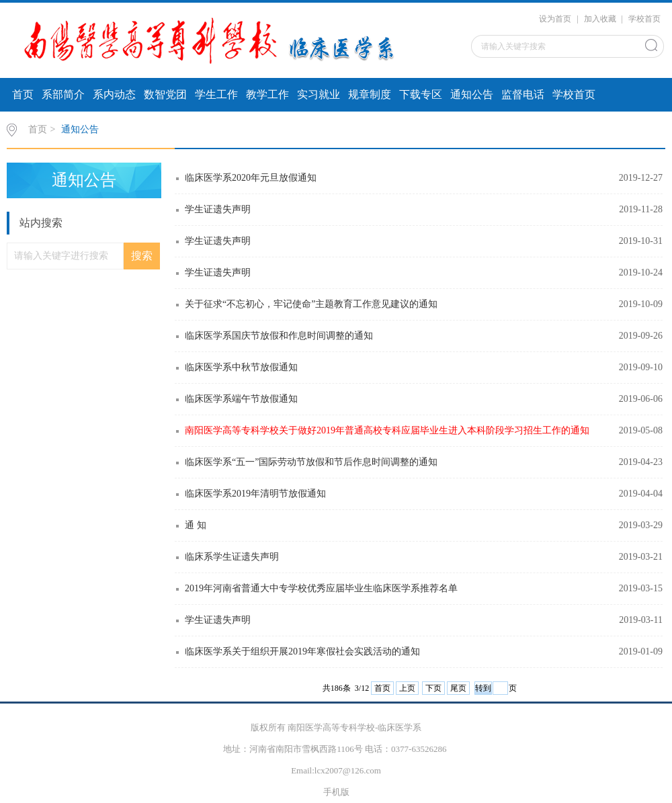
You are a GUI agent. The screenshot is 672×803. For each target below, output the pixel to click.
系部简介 (63, 94)
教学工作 (267, 94)
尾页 (458, 688)
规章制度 (370, 94)
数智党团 (165, 94)
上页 (407, 688)
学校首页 (644, 19)
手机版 (336, 792)
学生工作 (216, 94)
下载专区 (421, 94)
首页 (23, 94)
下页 (433, 688)
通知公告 (472, 94)
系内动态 (114, 94)
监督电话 (523, 94)
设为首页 (555, 19)
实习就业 (319, 94)
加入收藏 (600, 19)
